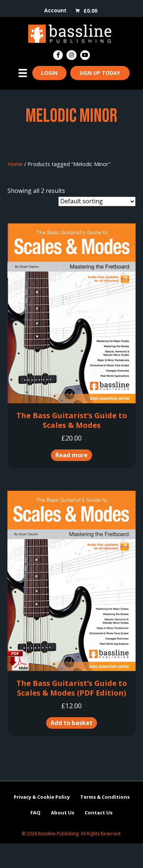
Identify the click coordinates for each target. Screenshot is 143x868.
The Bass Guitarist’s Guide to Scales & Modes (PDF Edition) (72, 688)
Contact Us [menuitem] (99, 813)
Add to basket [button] (71, 723)
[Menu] (23, 73)
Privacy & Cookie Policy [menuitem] (42, 797)
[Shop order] (97, 201)
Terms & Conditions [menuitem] (105, 797)
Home (15, 164)
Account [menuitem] (55, 10)
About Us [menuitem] (63, 813)
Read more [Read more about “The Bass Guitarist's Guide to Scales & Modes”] (71, 455)
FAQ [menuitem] (35, 813)
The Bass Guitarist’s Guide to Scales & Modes (72, 420)
